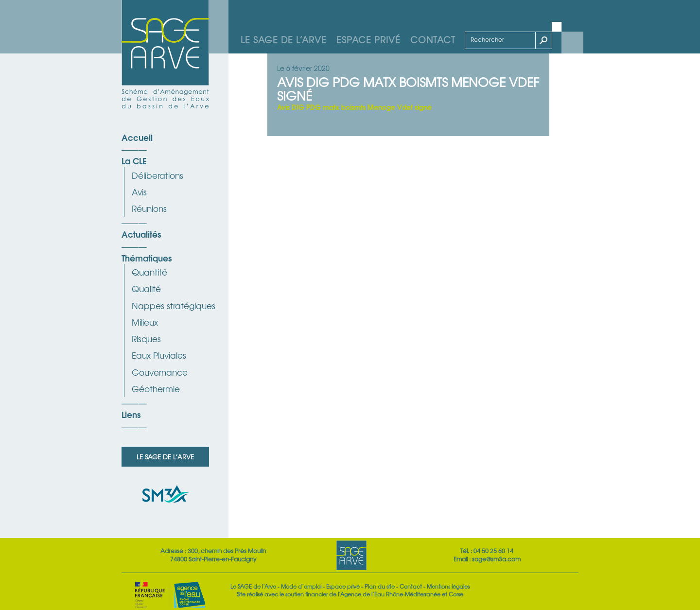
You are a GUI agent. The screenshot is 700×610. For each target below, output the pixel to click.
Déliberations (157, 175)
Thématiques (147, 258)
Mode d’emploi (301, 586)
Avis (139, 192)
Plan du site (380, 586)
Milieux (145, 322)
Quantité (149, 272)
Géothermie (156, 389)
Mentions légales (448, 586)
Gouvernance (160, 372)
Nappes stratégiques (174, 305)
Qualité (146, 288)
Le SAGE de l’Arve (284, 39)
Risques (146, 339)
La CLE (134, 160)
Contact (433, 39)
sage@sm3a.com (496, 559)
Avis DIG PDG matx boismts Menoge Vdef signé (354, 107)
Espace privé (368, 39)
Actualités (141, 234)
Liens (131, 414)
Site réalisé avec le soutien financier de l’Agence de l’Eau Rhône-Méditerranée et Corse (350, 594)
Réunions (149, 208)
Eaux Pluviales (159, 355)
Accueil (137, 137)
